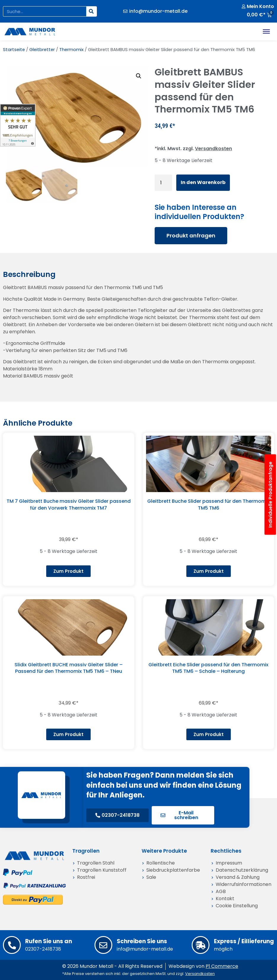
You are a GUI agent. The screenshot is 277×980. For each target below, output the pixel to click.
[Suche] (91, 11)
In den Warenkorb (203, 182)
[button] (139, 76)
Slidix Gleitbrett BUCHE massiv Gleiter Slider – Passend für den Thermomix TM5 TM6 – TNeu (69, 668)
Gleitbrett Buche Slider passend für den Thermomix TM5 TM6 (208, 504)
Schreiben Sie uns (142, 941)
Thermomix (71, 50)
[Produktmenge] (163, 183)
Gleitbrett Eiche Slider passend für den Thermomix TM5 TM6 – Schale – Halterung (208, 668)
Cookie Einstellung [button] (237, 906)
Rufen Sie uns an (49, 941)
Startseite (14, 50)
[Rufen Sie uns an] (12, 945)
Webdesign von (203, 966)
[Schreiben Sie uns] (103, 945)
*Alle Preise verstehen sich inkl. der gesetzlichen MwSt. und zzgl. (138, 974)
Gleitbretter (42, 50)
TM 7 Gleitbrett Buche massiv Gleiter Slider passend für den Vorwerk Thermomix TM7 (69, 504)
